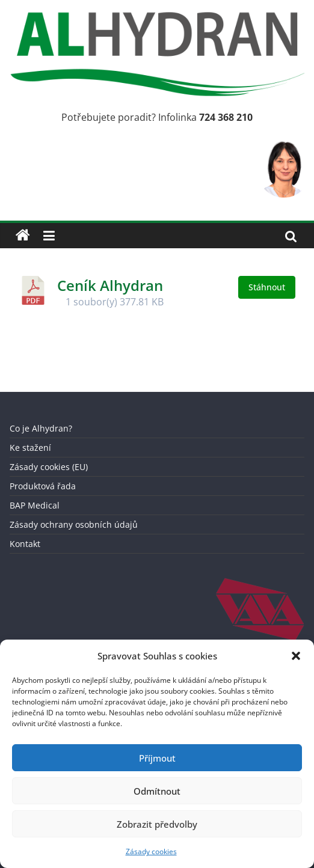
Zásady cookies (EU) (49, 467)
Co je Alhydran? (41, 428)
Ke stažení (30, 448)
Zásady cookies (151, 851)
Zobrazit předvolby (157, 824)
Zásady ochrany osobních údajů (74, 524)
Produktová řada (43, 486)
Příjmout (157, 758)
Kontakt (25, 544)
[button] (296, 656)
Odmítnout (157, 791)
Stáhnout (267, 287)
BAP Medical (35, 505)
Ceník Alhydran (110, 285)
